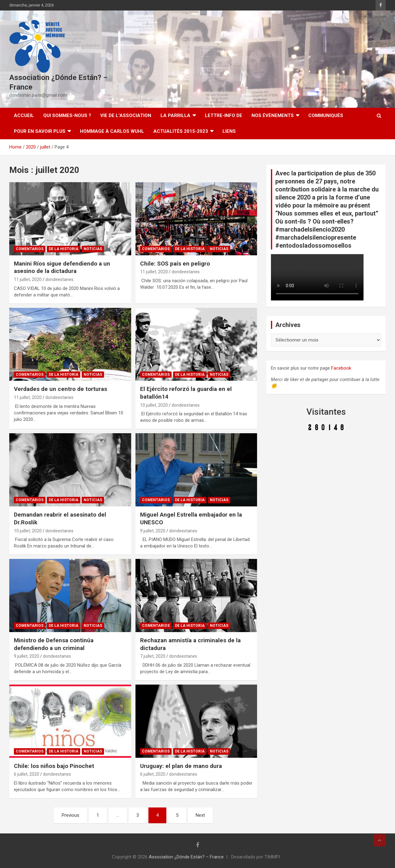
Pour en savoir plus (40, 131)
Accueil (24, 115)
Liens (229, 131)
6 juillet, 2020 (27, 774)
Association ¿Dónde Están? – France (186, 857)
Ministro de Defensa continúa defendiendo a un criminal (54, 644)
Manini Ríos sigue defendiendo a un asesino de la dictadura (62, 267)
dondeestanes (59, 279)
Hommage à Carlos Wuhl (112, 131)
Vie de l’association (126, 115)
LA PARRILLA (175, 115)
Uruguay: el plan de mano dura (181, 766)
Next (200, 815)
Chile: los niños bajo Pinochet (54, 766)
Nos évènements (273, 115)
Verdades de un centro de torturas (60, 389)
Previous (71, 815)
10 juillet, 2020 (154, 405)
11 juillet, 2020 (28, 279)
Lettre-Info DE (224, 115)
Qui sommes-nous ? (67, 115)
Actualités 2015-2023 (181, 131)
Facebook (341, 368)
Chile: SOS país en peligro (175, 264)
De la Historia (64, 249)
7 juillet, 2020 (153, 656)
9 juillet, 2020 (153, 531)
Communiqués (326, 115)
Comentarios (30, 249)
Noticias (93, 249)
